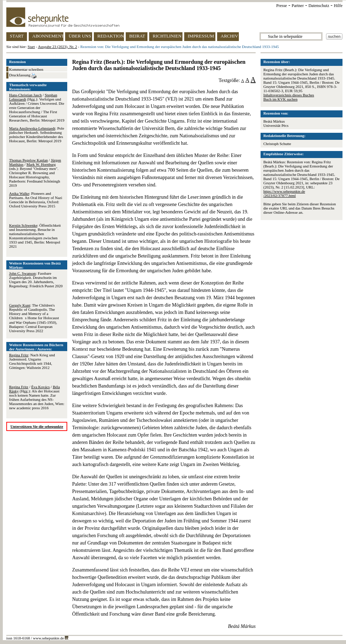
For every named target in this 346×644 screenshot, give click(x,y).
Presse (282, 6)
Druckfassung (23, 76)
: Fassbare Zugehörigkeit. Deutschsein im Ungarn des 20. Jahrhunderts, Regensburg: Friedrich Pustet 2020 (36, 280)
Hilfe (338, 6)
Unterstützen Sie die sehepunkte (37, 426)
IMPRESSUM (201, 36)
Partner (298, 6)
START (17, 36)
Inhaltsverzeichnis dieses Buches (289, 95)
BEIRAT (137, 36)
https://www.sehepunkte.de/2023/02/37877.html (284, 193)
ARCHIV (229, 36)
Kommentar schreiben (26, 69)
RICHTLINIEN (167, 36)
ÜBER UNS (80, 36)
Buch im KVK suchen (280, 99)
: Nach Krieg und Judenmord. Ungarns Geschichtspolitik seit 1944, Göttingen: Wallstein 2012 (32, 361)
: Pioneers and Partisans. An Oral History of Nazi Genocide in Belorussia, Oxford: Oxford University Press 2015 (36, 200)
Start (31, 47)
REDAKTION (111, 36)
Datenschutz (319, 6)
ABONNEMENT (48, 36)
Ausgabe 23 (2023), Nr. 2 (57, 47)
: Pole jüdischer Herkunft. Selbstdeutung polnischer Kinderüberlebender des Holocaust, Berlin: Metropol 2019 (37, 135)
